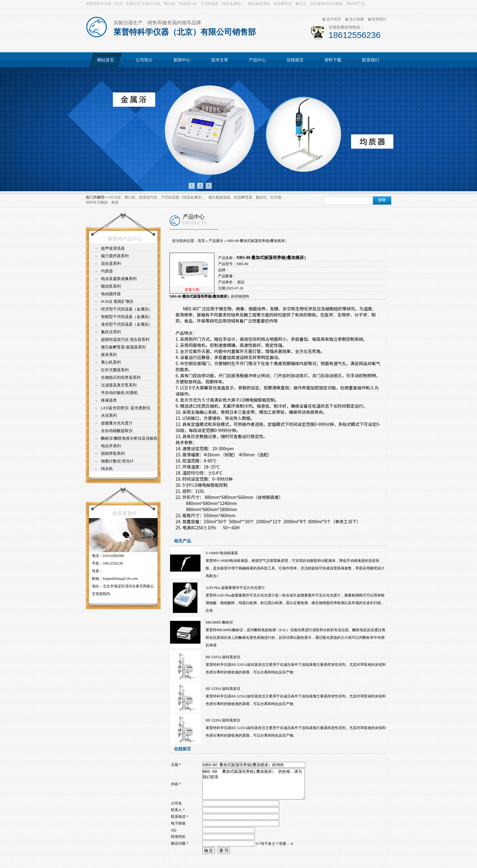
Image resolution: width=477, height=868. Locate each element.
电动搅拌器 (111, 294)
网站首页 (106, 60)
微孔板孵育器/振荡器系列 (123, 347)
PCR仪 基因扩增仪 (117, 301)
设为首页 (334, 19)
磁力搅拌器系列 (115, 256)
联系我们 (379, 19)
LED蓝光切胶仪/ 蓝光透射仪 (126, 408)
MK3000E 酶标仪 (219, 622)
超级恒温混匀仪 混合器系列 (125, 339)
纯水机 (107, 469)
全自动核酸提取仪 (117, 431)
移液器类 (109, 400)
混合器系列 (111, 263)
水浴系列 (109, 415)
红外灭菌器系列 (115, 370)
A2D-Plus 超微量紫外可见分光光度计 (235, 588)
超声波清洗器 (113, 248)
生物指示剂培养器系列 (121, 377)
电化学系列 (111, 446)
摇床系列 (109, 355)
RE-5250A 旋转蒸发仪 (223, 689)
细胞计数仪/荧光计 (117, 461)
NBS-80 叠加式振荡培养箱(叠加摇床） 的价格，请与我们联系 (254, 784)
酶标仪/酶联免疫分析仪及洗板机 (129, 438)
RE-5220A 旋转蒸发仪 (223, 720)
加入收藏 (357, 19)
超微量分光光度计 (117, 423)
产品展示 (216, 241)
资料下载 (333, 60)
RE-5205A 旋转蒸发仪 (223, 657)
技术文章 (220, 60)
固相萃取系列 (113, 453)
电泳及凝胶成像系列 (119, 279)
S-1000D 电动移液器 (222, 553)
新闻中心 (182, 60)
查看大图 (192, 290)
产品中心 (257, 60)
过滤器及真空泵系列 (119, 385)
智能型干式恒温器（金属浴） (127, 317)
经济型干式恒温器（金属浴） (127, 309)
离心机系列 (111, 362)
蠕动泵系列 (111, 286)
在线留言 (295, 60)
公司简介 (144, 60)
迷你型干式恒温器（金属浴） (127, 324)
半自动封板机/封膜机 (119, 393)
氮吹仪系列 (111, 332)
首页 (201, 241)
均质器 (107, 271)
